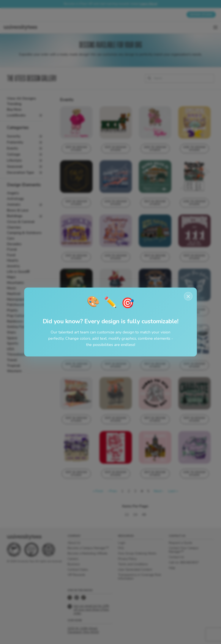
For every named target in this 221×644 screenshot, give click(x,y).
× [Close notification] (188, 296)
